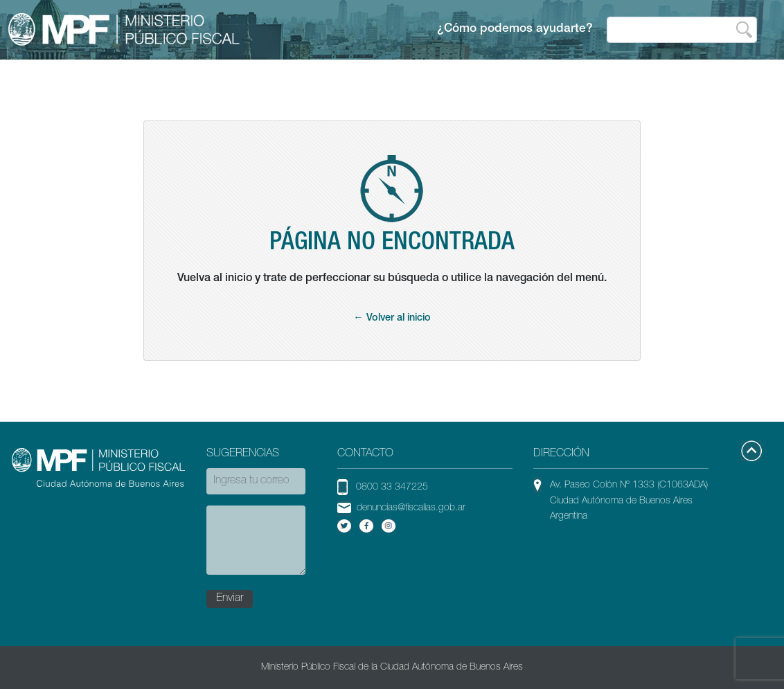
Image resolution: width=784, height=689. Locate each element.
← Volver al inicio (392, 319)
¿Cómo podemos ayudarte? (515, 29)
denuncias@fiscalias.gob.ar (411, 508)
